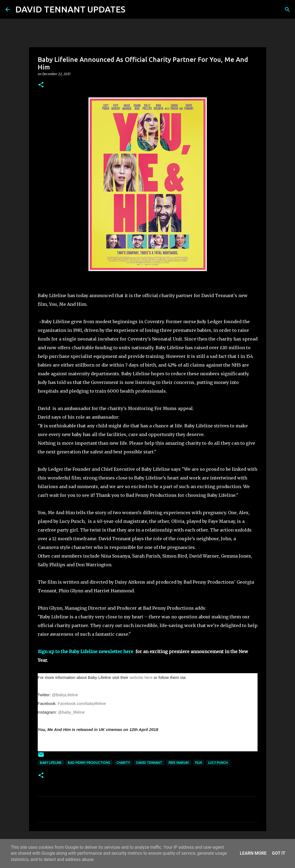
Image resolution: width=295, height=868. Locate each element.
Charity (123, 763)
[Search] (133, 9)
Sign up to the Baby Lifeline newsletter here (86, 651)
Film (199, 763)
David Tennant (149, 763)
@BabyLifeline (65, 695)
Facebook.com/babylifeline (82, 703)
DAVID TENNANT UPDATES (70, 9)
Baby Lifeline (51, 763)
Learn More (253, 853)
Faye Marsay (179, 763)
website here (141, 677)
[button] (41, 85)
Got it (279, 853)
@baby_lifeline (72, 712)
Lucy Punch (218, 763)
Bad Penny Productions (89, 763)
